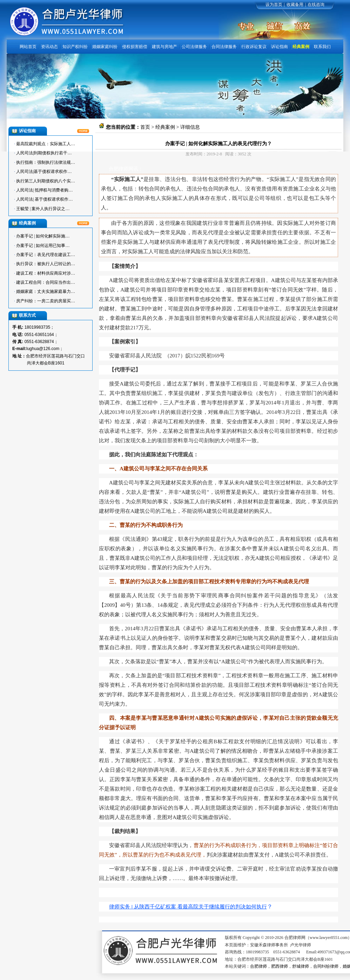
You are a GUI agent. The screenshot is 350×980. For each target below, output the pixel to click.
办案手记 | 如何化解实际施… (43, 236)
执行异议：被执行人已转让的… (46, 264)
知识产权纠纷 (75, 47)
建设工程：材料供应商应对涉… (46, 273)
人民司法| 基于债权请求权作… (44, 199)
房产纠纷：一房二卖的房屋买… (46, 301)
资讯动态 (49, 47)
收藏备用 (295, 5)
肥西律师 (280, 966)
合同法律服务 (224, 47)
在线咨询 (316, 5)
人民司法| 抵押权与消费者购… (44, 190)
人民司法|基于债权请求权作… (44, 172)
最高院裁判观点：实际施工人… (46, 144)
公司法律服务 (194, 47)
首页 (145, 127)
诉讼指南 (280, 47)
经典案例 (301, 47)
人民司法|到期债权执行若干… (44, 153)
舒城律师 (301, 966)
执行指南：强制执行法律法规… (46, 162)
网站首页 (28, 47)
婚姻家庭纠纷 (105, 47)
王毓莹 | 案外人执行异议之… (43, 209)
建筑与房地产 (164, 47)
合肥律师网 (121, 169)
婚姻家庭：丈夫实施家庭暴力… (46, 291)
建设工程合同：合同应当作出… (46, 282)
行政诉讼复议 (254, 47)
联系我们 (322, 47)
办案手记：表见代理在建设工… (46, 255)
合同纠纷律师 (326, 966)
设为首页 (274, 5)
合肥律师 (258, 966)
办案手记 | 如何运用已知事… (43, 246)
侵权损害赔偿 (135, 47)
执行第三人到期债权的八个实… (46, 181)
